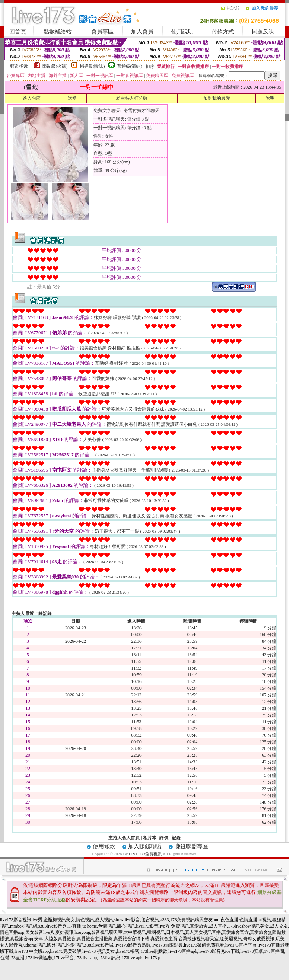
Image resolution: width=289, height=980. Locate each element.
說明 (270, 98)
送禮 (72, 98)
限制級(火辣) (55, 66)
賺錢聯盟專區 (191, 846)
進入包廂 (32, 98)
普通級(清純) (130, 66)
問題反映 (263, 32)
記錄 (176, 838)
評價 (164, 838)
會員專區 (102, 32)
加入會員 (142, 32)
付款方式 (223, 32)
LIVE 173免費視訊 (145, 854)
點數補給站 (58, 32)
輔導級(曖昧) (92, 66)
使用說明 (182, 32)
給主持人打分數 (132, 98)
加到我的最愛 (217, 98)
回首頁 (18, 32)
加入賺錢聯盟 (145, 846)
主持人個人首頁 (124, 838)
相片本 (150, 838)
